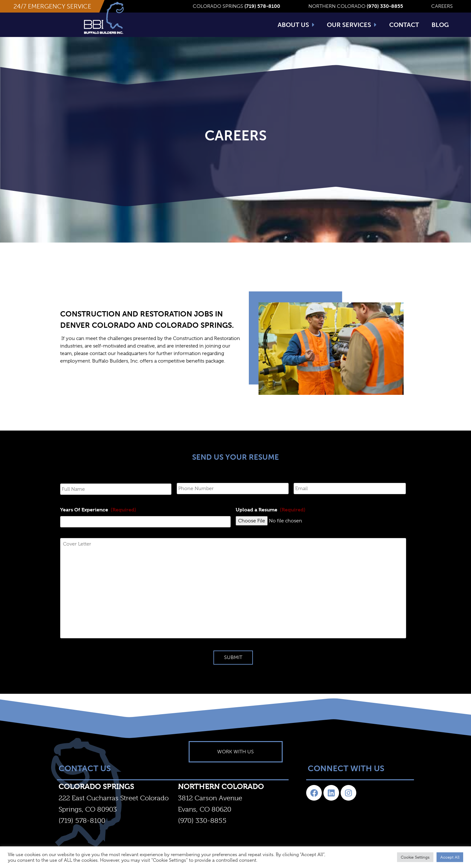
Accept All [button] (450, 857)
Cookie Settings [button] (415, 857)
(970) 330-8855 (202, 831)
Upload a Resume (271, 520)
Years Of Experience (98, 520)
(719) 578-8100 (82, 831)
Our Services (352, 25)
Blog (440, 25)
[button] (52, 6)
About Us (296, 25)
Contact (404, 25)
